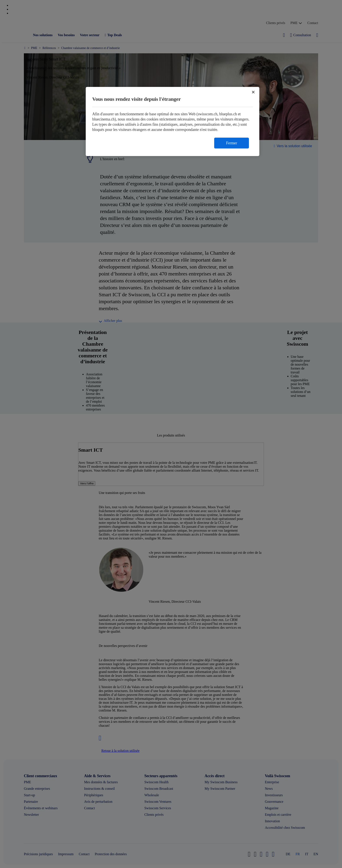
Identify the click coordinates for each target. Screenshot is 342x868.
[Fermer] (253, 92)
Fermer (232, 143)
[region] (173, 121)
